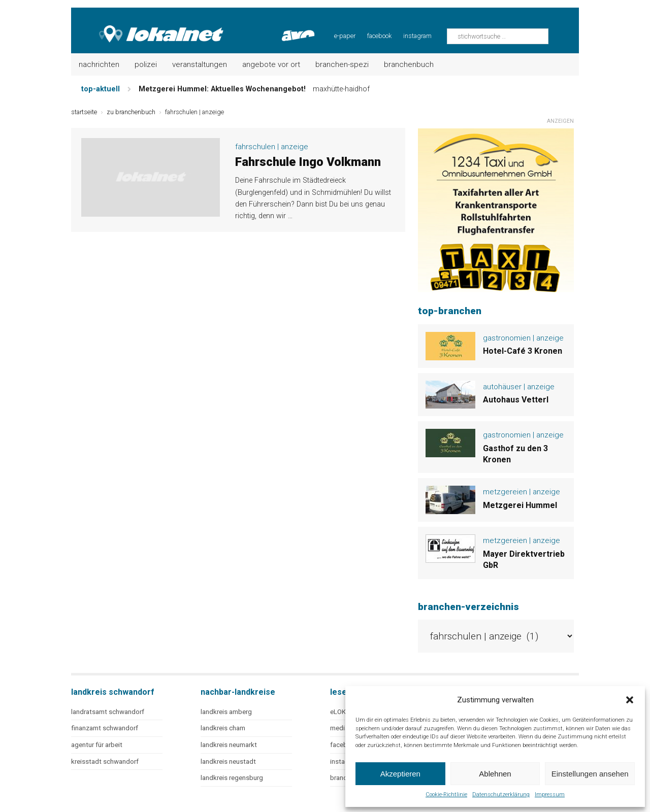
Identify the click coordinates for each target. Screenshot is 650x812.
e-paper (345, 36)
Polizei (146, 64)
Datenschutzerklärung (501, 794)
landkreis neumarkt (229, 745)
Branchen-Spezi (342, 64)
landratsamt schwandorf (108, 712)
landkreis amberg (226, 712)
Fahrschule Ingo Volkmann (308, 162)
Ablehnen (495, 774)
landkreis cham (223, 728)
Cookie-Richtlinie (446, 794)
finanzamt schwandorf (105, 728)
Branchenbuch (409, 64)
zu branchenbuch (131, 112)
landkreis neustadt (228, 762)
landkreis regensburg (232, 778)
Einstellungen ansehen (590, 774)
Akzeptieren (400, 774)
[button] (630, 700)
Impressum (550, 794)
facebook (379, 36)
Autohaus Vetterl (516, 400)
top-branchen (450, 311)
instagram (417, 36)
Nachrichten (99, 64)
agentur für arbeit (97, 745)
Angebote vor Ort (271, 64)
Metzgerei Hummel (520, 505)
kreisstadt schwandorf (105, 762)
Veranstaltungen (200, 64)
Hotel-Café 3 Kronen (523, 351)
